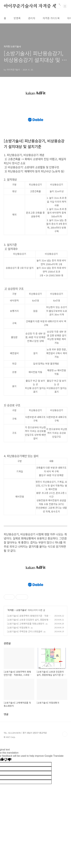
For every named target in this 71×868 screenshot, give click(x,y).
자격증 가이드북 (51, 18)
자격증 (11, 654)
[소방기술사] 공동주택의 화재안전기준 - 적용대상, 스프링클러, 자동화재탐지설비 (29, 661)
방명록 (17, 18)
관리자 (32, 18)
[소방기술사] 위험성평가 (18, 672)
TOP (65, 778)
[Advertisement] (35, 600)
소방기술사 (21, 654)
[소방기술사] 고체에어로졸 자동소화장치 (26, 668)
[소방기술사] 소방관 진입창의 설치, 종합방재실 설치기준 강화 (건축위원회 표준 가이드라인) (29, 665)
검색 (58, 6)
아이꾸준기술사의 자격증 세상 (32, 6)
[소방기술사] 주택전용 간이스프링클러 (25, 675)
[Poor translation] (8, 804)
